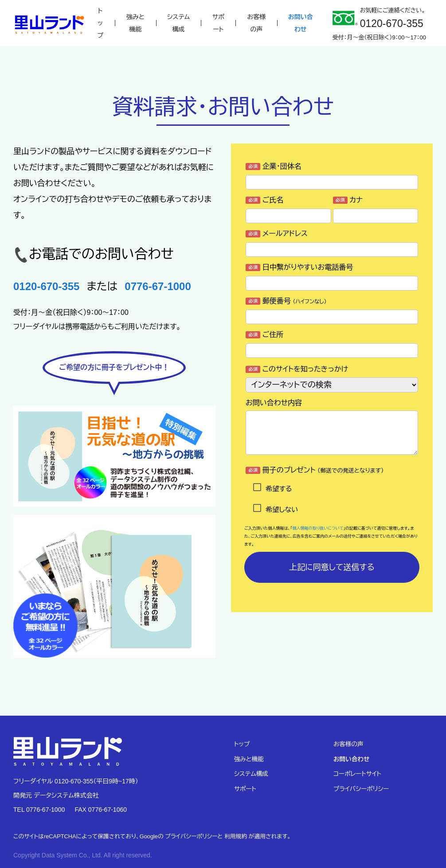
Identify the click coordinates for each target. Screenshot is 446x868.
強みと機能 (135, 23)
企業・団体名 (274, 166)
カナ (348, 200)
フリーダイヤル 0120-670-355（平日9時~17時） (76, 781)
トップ (100, 23)
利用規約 (236, 836)
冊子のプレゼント (315, 470)
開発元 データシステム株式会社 (56, 795)
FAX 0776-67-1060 (101, 810)
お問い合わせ (301, 23)
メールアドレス (277, 234)
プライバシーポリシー (361, 789)
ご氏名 (264, 200)
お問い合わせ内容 (274, 403)
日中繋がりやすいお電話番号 (299, 267)
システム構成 (178, 23)
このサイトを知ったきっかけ (297, 369)
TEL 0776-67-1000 (39, 810)
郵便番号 (286, 301)
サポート (218, 23)
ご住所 (264, 335)
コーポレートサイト (357, 774)
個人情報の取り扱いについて (318, 528)
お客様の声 (257, 23)
